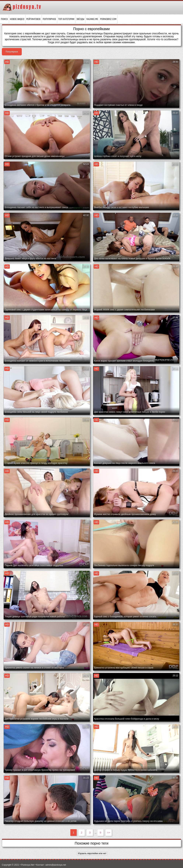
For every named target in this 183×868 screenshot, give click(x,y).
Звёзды (80, 19)
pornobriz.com (108, 19)
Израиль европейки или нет (92, 853)
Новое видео (17, 19)
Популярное (49, 19)
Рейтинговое (34, 19)
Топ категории (66, 19)
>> (109, 832)
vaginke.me (92, 19)
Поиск (4, 19)
